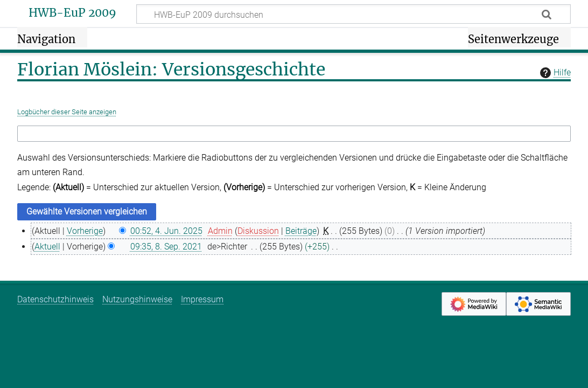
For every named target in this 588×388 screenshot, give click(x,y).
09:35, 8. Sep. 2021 (166, 247)
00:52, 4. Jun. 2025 (166, 231)
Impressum (202, 299)
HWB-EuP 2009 (72, 13)
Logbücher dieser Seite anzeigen (67, 112)
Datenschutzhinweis (55, 299)
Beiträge (301, 231)
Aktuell (47, 247)
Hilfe (554, 73)
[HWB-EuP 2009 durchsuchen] (353, 14)
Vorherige (85, 231)
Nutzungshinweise (137, 299)
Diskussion (258, 231)
